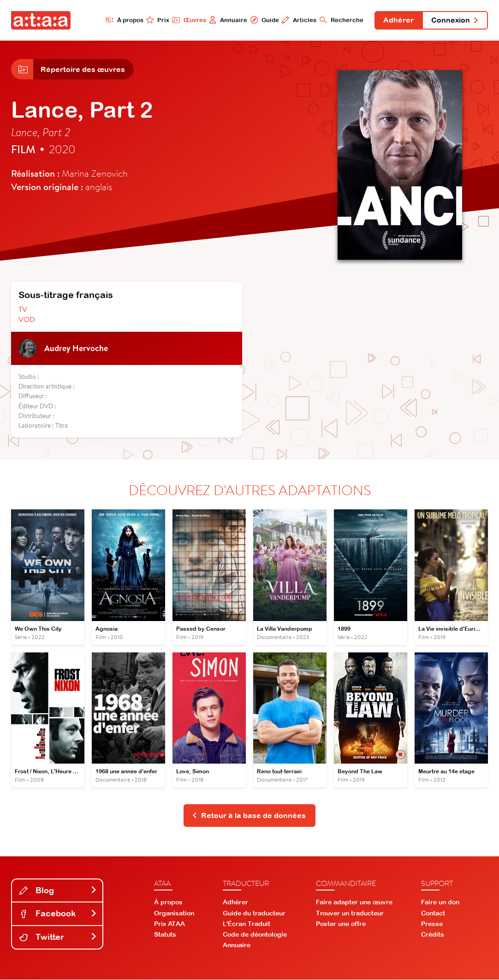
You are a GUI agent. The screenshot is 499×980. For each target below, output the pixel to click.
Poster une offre (341, 924)
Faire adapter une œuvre (354, 903)
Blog (58, 891)
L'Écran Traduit (247, 924)
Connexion (455, 20)
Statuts (165, 935)
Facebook (58, 914)
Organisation (174, 914)
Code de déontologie (255, 935)
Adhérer (398, 20)
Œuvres (188, 20)
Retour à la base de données (249, 816)
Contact (433, 914)
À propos (123, 20)
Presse (432, 924)
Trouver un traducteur (350, 914)
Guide (263, 20)
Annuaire (227, 20)
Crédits (433, 935)
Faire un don (440, 903)
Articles (298, 20)
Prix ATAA (169, 924)
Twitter (58, 938)
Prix (157, 20)
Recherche (341, 20)
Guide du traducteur (254, 914)
